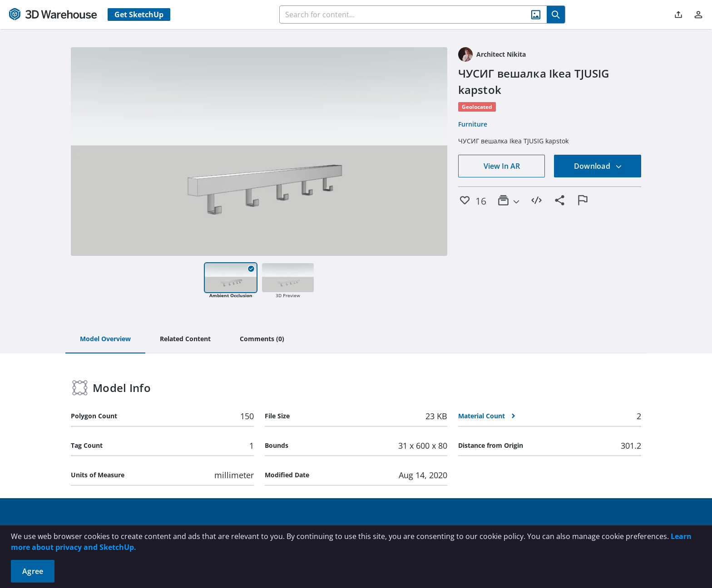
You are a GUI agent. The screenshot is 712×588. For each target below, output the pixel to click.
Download (598, 166)
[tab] (105, 339)
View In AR (502, 166)
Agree (33, 571)
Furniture (473, 124)
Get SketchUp (139, 15)
